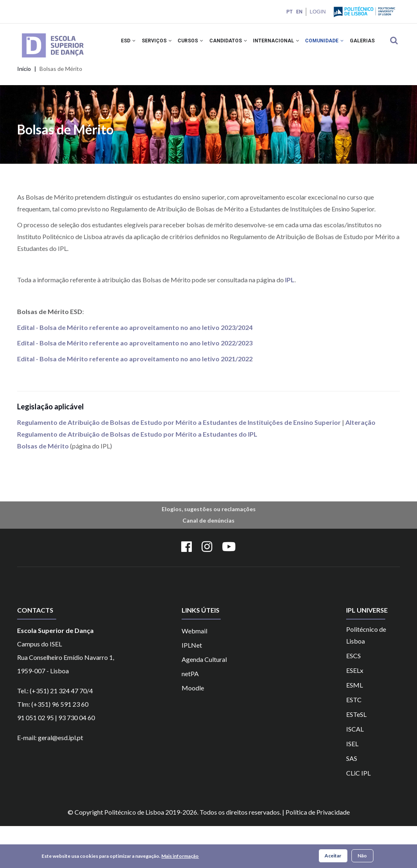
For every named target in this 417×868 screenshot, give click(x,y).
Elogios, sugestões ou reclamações (209, 551)
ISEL (352, 786)
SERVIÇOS (158, 44)
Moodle (193, 730)
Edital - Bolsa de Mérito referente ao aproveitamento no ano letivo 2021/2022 (135, 401)
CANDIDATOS (234, 44)
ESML (354, 727)
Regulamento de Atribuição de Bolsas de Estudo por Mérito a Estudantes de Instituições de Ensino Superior (179, 465)
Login (317, 12)
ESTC (354, 742)
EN (298, 12)
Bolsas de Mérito (43, 488)
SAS (352, 800)
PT (289, 12)
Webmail (194, 673)
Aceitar (333, 856)
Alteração (360, 465)
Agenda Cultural (204, 701)
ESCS (353, 698)
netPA (190, 715)
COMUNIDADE (335, 44)
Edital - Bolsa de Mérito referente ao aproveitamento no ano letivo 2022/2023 (135, 385)
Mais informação (180, 856)
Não (362, 856)
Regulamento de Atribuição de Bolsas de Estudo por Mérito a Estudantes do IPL (138, 476)
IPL (289, 322)
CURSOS (194, 44)
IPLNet (192, 687)
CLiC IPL (358, 815)
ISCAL (355, 771)
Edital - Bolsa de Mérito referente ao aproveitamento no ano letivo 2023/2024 (135, 369)
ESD (127, 44)
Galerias (133, 79)
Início (24, 111)
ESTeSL (356, 756)
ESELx (355, 712)
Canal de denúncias (208, 563)
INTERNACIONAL (284, 44)
